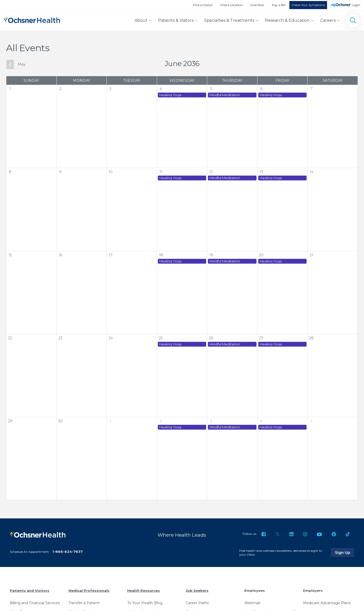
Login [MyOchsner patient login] (356, 5)
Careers (328, 20)
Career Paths (197, 603)
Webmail (252, 603)
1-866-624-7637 (68, 552)
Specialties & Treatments (229, 20)
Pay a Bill (279, 5)
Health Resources (144, 591)
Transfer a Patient (84, 603)
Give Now (257, 5)
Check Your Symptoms (308, 5)
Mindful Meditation (225, 95)
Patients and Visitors (30, 591)
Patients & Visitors (176, 20)
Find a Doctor (203, 5)
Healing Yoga (170, 95)
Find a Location (231, 5)
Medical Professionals (89, 591)
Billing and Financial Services (35, 603)
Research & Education (287, 20)
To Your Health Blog (145, 603)
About (141, 20)
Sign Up (345, 552)
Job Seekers (197, 591)
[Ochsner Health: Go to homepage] (32, 19)
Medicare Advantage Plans (327, 603)
